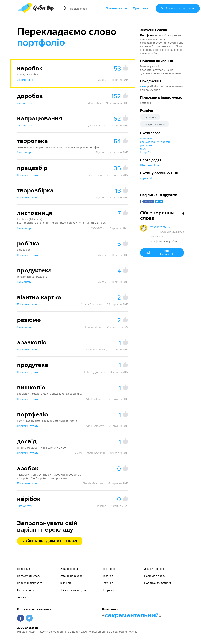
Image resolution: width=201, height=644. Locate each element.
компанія (146, 138)
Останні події (25, 590)
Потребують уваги (29, 576)
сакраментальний (132, 615)
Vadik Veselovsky (96, 349)
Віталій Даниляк (93, 483)
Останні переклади (72, 576)
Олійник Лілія (93, 327)
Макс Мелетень (160, 227)
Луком (102, 80)
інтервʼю (146, 152)
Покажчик (23, 569)
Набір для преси (155, 576)
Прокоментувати (28, 175)
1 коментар (24, 152)
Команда (108, 583)
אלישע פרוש (97, 228)
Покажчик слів (116, 8)
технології (150, 117)
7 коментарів (25, 80)
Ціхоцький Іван (150, 165)
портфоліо (147, 178)
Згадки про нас (154, 569)
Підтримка (109, 590)
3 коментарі (25, 125)
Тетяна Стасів (93, 175)
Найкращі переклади (31, 583)
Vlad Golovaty (95, 399)
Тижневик (66, 583)
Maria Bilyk (94, 103)
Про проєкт (141, 8)
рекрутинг (147, 145)
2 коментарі (25, 103)
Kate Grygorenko (94, 372)
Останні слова (69, 569)
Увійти (178, 8)
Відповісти (157, 236)
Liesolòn (101, 506)
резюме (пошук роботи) (155, 142)
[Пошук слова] (86, 8)
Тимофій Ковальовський (89, 453)
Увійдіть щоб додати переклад (50, 541)
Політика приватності (158, 583)
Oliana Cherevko (91, 304)
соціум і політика (154, 124)
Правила (108, 576)
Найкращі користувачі (74, 590)
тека (143, 149)
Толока (21, 597)
